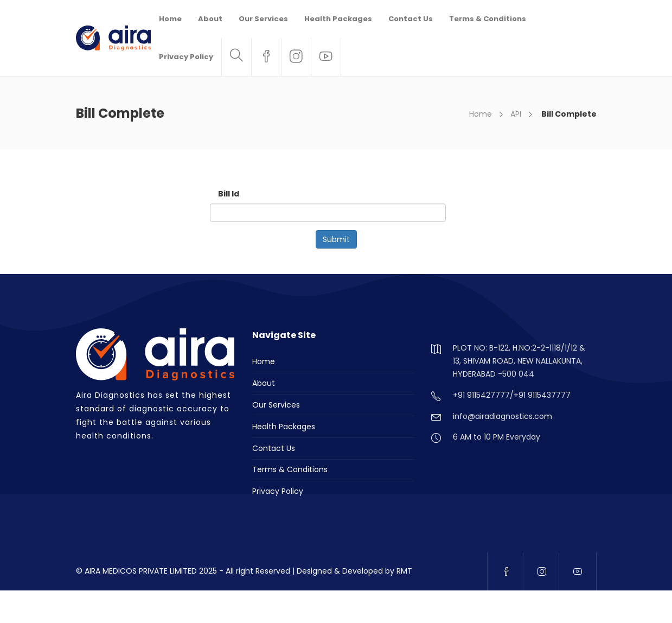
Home (170, 19)
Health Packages (338, 19)
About (210, 19)
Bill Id (229, 194)
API (516, 114)
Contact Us (411, 19)
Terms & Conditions (488, 19)
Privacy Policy (186, 57)
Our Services (263, 19)
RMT (404, 571)
